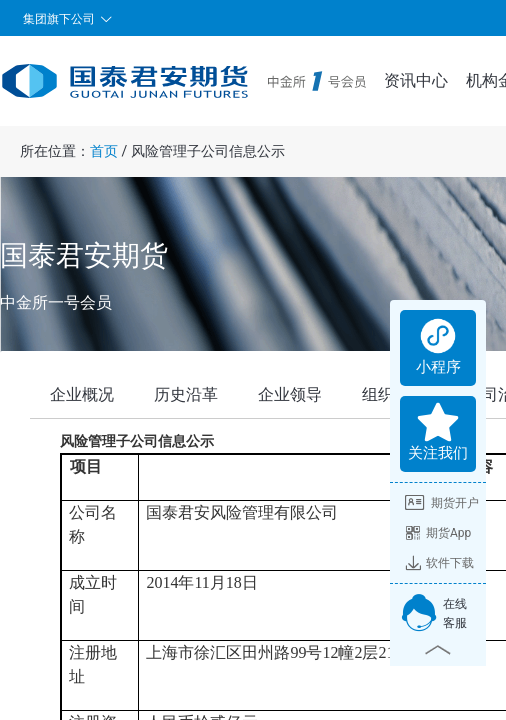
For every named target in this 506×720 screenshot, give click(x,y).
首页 (104, 151)
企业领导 (290, 394)
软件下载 (439, 563)
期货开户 (442, 503)
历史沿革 (186, 394)
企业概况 (82, 394)
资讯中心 (416, 80)
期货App (438, 533)
